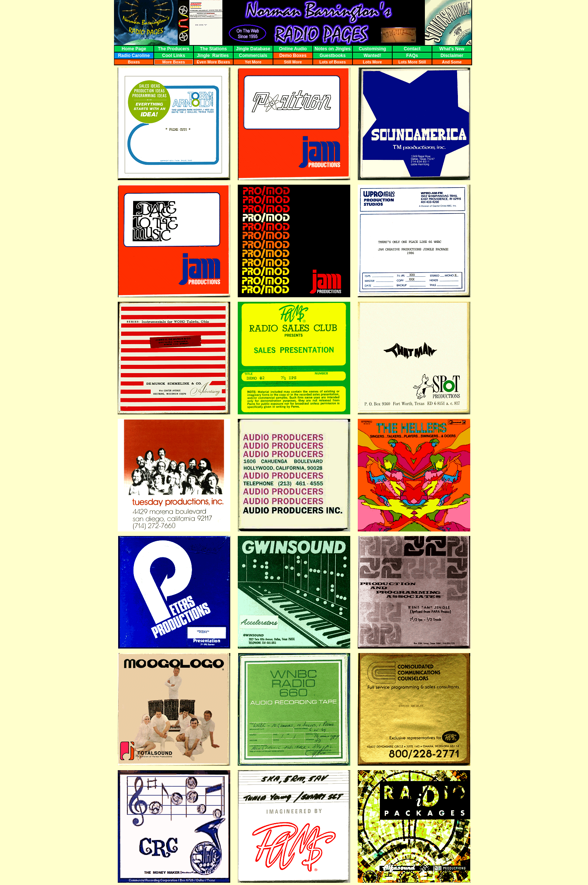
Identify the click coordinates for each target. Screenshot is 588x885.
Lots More (373, 62)
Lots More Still (412, 62)
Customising (373, 49)
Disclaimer (452, 56)
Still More (293, 62)
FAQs (412, 56)
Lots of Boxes (333, 62)
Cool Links (174, 56)
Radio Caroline (134, 56)
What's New (452, 49)
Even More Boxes (214, 62)
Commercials (253, 56)
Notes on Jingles (333, 49)
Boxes (134, 62)
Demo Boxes (293, 56)
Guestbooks (333, 56)
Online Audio (293, 49)
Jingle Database (253, 49)
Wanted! (372, 56)
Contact (412, 49)
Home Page (134, 49)
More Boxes (174, 62)
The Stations (213, 49)
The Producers (174, 49)
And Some (452, 62)
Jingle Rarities (214, 56)
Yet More (253, 62)
